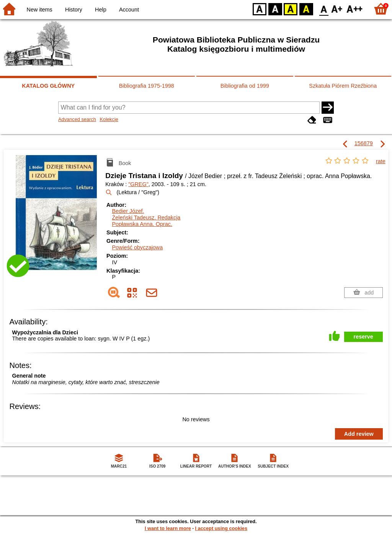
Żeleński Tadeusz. (146, 218)
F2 (355, 9)
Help (101, 10)
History (74, 10)
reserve (363, 337)
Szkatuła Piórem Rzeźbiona (343, 86)
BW (275, 9)
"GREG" (138, 184)
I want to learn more (168, 528)
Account (129, 10)
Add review (359, 434)
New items (40, 10)
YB (290, 9)
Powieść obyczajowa (137, 247)
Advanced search (77, 119)
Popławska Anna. (142, 224)
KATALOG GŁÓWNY (48, 86)
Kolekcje (109, 119)
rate (381, 161)
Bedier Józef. (128, 211)
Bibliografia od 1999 (245, 86)
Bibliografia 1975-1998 (147, 86)
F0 (324, 9)
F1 (337, 9)
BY (306, 9)
